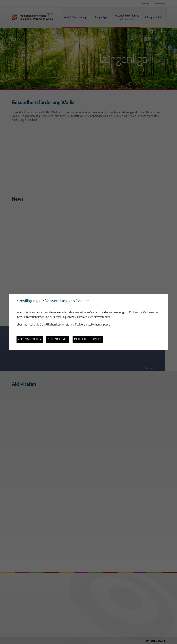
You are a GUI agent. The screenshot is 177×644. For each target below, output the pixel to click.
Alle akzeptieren (30, 339)
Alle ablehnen (58, 339)
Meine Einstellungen (88, 339)
